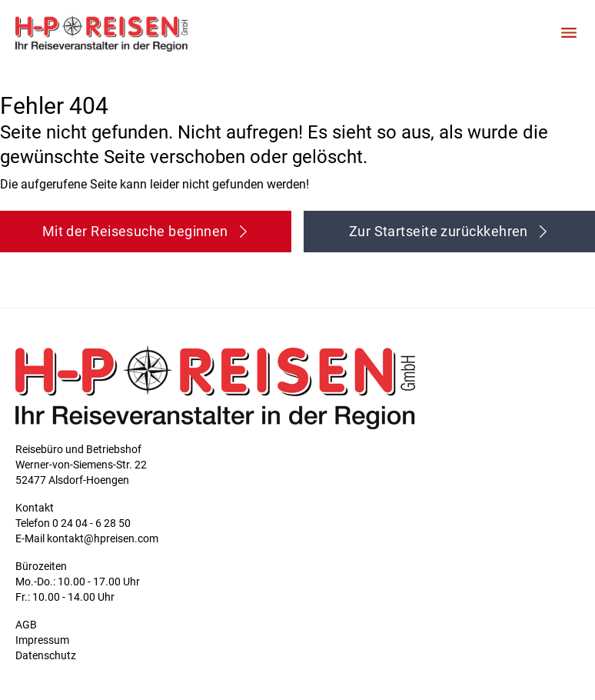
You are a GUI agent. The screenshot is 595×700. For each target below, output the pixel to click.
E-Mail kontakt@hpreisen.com (87, 538)
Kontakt (35, 508)
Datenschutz (46, 655)
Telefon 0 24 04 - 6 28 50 (73, 523)
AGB (26, 625)
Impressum (42, 640)
